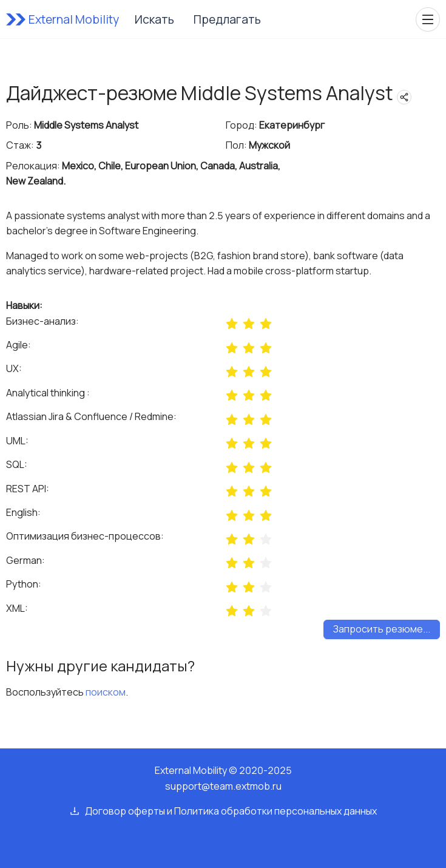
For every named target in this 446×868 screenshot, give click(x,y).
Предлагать (227, 19)
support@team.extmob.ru (223, 786)
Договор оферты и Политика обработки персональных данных (231, 811)
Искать (154, 19)
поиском (106, 692)
